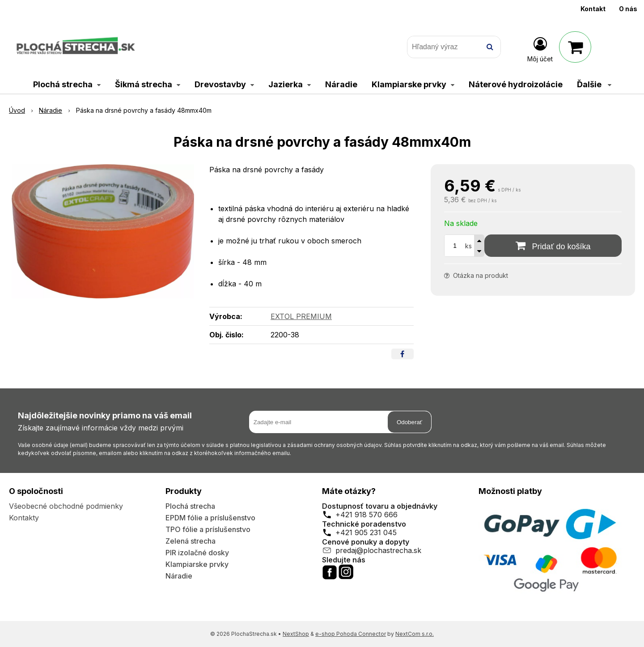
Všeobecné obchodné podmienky (66, 506)
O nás (628, 9)
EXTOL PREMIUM (301, 316)
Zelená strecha (191, 541)
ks (468, 246)
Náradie (179, 576)
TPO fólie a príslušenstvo (208, 529)
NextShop (296, 634)
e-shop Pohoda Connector (351, 634)
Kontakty (24, 518)
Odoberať (409, 422)
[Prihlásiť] (540, 49)
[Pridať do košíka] (553, 246)
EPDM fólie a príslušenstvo (210, 518)
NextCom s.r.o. (415, 634)
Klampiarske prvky (197, 564)
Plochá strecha (190, 506)
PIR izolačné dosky (197, 553)
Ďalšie (594, 84)
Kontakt (593, 9)
